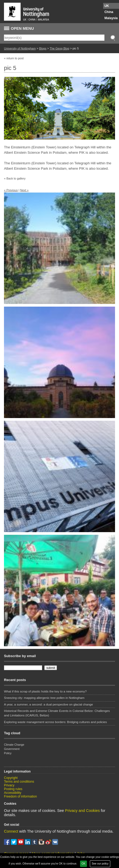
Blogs (43, 48)
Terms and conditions (19, 782)
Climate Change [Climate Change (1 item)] (14, 745)
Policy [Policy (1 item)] (8, 753)
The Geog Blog (59, 48)
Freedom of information (20, 796)
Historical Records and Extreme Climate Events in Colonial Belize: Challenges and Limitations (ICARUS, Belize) (57, 713)
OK (83, 864)
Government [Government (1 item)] (12, 749)
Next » (24, 190)
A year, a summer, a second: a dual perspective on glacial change (49, 704)
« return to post (14, 58)
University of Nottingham (20, 48)
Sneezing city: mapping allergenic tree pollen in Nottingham (44, 698)
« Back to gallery (15, 178)
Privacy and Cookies (82, 811)
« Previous (11, 190)
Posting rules (13, 789)
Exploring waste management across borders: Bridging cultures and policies (55, 722)
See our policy (100, 864)
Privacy (9, 785)
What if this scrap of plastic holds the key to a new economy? (45, 691)
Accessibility (13, 793)
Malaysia (111, 18)
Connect (11, 831)
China (109, 12)
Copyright (11, 778)
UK (107, 6)
